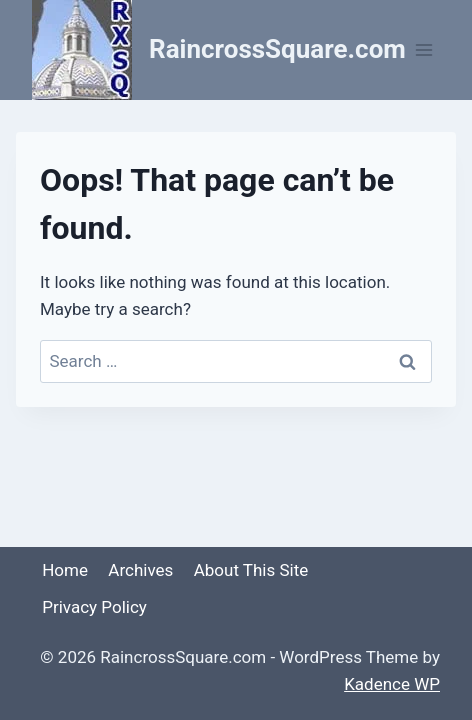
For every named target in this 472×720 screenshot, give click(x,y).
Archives (140, 570)
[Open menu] (424, 49)
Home (65, 570)
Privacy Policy (94, 607)
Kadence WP (392, 684)
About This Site (251, 570)
